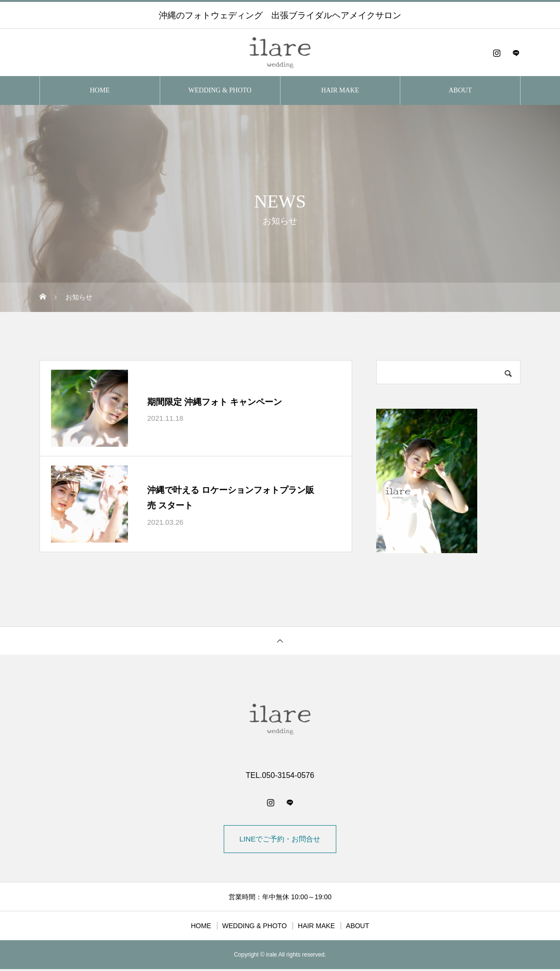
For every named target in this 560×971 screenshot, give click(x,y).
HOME (100, 90)
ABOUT (460, 90)
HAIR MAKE (340, 90)
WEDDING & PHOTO (220, 90)
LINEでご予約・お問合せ (280, 840)
